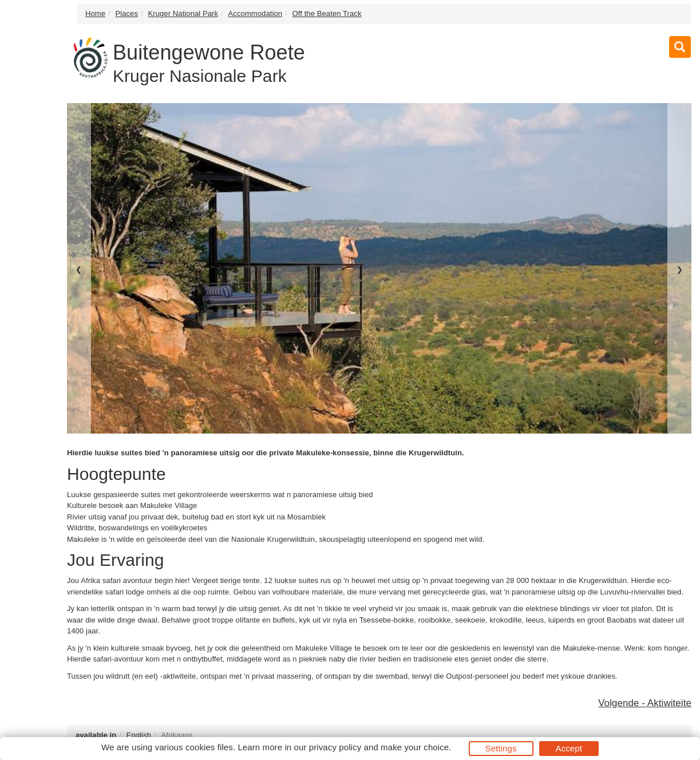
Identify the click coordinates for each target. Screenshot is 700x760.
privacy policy (335, 747)
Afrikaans (177, 735)
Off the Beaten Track (327, 13)
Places (126, 13)
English (139, 735)
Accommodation (256, 13)
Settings (501, 748)
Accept (569, 748)
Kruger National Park (183, 13)
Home (95, 13)
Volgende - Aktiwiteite (645, 703)
